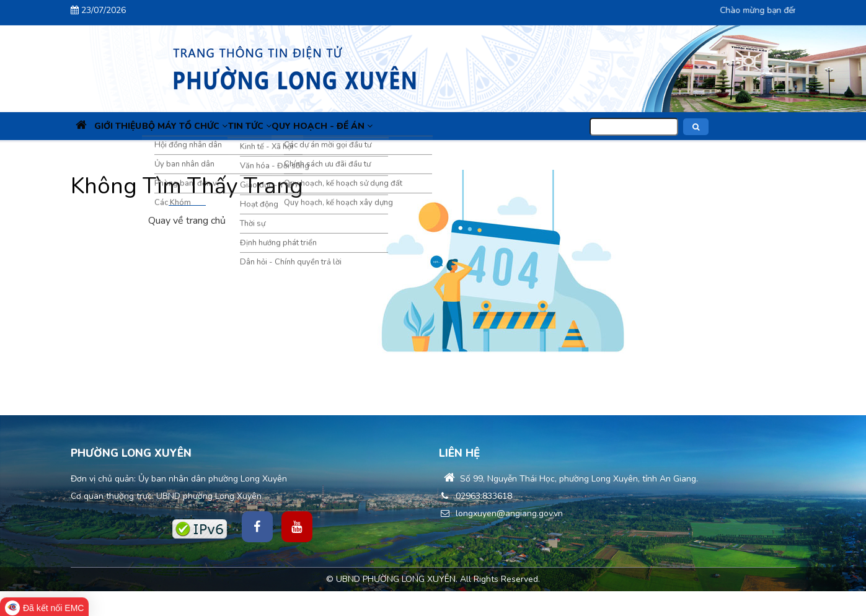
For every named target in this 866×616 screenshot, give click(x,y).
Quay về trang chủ (187, 221)
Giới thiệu (136, 126)
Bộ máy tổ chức (215, 126)
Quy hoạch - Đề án (377, 126)
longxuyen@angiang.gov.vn (501, 513)
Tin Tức (292, 126)
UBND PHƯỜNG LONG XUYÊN (396, 579)
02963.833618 (475, 496)
